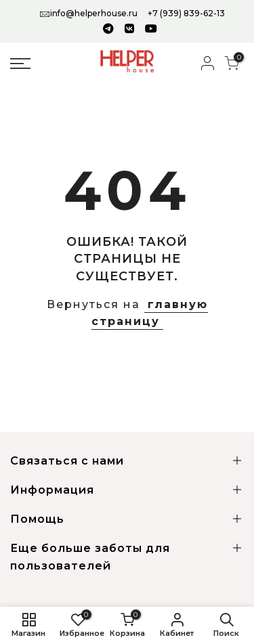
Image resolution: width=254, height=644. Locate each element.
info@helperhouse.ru (94, 13)
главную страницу (150, 313)
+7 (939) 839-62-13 (186, 13)
